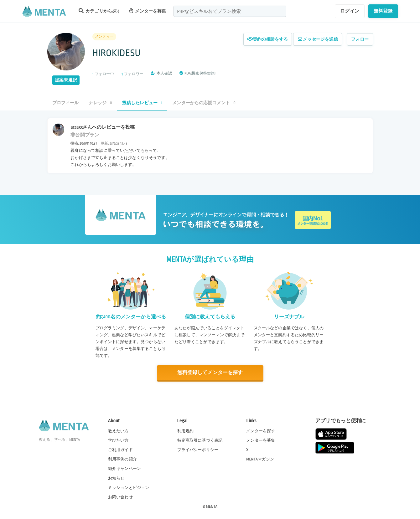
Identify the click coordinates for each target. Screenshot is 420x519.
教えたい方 (118, 431)
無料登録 (383, 11)
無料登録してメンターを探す (210, 373)
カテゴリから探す (100, 11)
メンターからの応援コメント (204, 103)
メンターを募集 (148, 11)
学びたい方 (118, 440)
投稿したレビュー (142, 103)
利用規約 (186, 431)
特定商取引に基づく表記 (200, 440)
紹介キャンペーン (124, 469)
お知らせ (116, 478)
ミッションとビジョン (129, 487)
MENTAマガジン (260, 459)
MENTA (212, 506)
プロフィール (66, 103)
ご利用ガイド (120, 450)
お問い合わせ (120, 497)
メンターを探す (261, 431)
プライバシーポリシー (198, 450)
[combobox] (230, 11)
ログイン (350, 11)
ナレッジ (100, 103)
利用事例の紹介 (122, 459)
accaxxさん (81, 127)
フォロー (360, 39)
